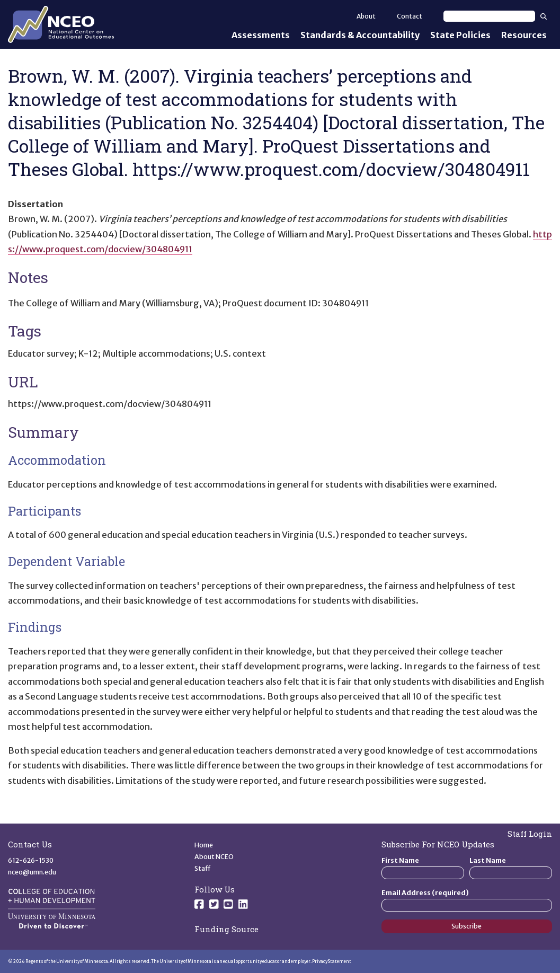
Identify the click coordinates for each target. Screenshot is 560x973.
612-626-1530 (31, 860)
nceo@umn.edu (32, 872)
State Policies (460, 35)
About (366, 16)
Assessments (261, 35)
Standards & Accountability (360, 35)
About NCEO (214, 857)
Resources (524, 35)
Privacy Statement (332, 961)
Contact (410, 16)
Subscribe (466, 926)
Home (204, 845)
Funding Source (226, 929)
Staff (203, 868)
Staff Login (530, 834)
